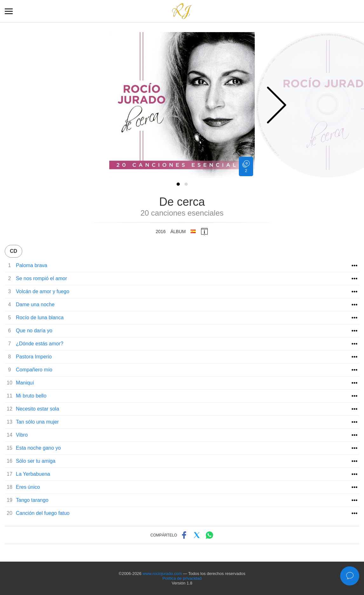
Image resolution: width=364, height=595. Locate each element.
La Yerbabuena (33, 474)
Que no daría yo (34, 331)
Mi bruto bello (31, 396)
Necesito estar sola (37, 409)
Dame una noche (35, 304)
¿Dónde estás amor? (40, 344)
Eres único (28, 487)
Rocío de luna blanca (40, 318)
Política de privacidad (182, 578)
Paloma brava (32, 265)
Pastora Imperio (34, 357)
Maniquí (25, 383)
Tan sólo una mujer (37, 422)
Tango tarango (32, 500)
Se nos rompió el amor (41, 278)
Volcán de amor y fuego (43, 291)
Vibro (22, 435)
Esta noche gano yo (38, 448)
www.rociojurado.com (162, 574)
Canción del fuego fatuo (43, 513)
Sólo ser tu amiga (36, 461)
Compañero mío (34, 370)
